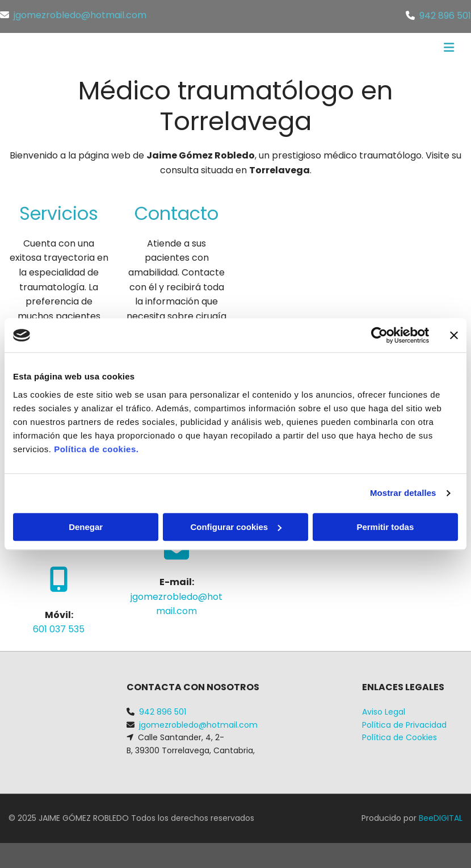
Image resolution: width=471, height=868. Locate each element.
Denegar (86, 527)
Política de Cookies (399, 737)
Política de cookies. (96, 449)
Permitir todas (385, 527)
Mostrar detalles (403, 493)
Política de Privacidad (404, 725)
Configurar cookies (236, 527)
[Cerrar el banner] (454, 335)
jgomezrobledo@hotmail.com (80, 15)
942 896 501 (445, 16)
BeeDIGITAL (441, 818)
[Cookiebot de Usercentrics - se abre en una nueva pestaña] (379, 335)
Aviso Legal (384, 712)
